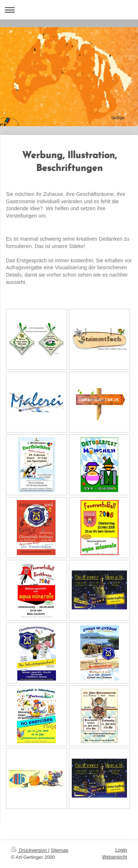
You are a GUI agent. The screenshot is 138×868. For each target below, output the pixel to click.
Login (121, 850)
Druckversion (30, 850)
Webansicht (114, 857)
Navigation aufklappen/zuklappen (69, 10)
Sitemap (60, 850)
